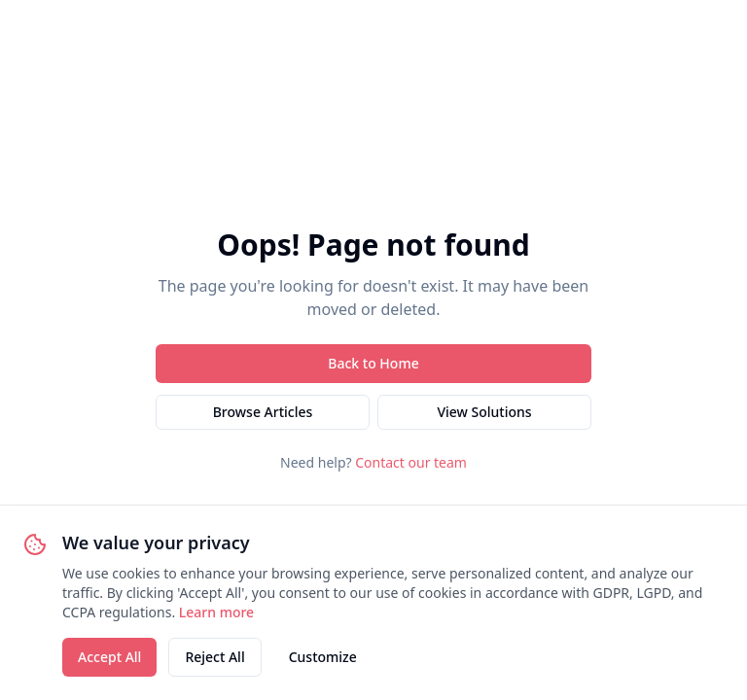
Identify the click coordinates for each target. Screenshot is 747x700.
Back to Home (373, 363)
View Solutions (484, 412)
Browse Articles (263, 412)
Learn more (216, 612)
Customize (323, 657)
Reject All (214, 657)
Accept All (109, 657)
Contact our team (411, 462)
